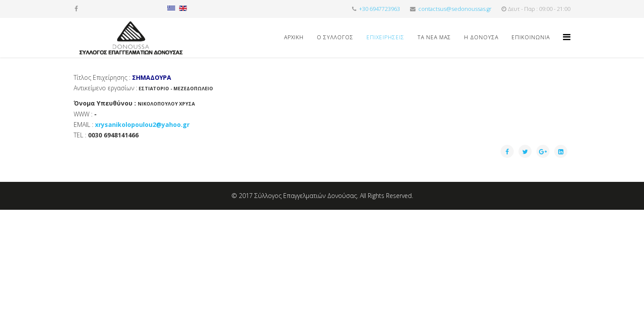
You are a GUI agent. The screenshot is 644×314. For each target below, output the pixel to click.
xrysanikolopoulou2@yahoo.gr (142, 125)
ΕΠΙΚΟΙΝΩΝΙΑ (531, 37)
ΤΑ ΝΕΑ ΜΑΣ (434, 37)
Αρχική (294, 37)
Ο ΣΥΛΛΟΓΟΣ (335, 37)
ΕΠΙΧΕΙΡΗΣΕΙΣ (385, 37)
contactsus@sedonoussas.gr (455, 9)
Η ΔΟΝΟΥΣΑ (481, 37)
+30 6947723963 (380, 9)
